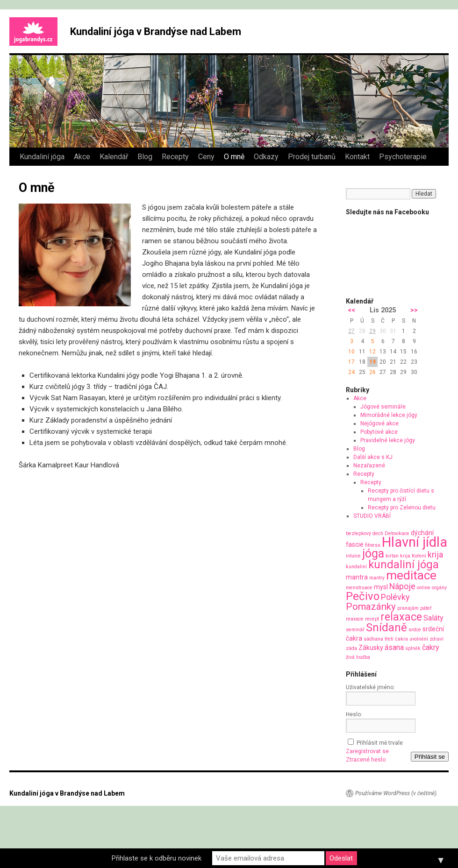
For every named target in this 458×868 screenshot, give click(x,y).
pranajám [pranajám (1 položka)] (408, 608)
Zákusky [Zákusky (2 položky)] (371, 648)
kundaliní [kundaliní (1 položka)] (356, 567)
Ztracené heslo (366, 760)
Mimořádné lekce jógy (389, 415)
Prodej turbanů (312, 157)
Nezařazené (369, 466)
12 (372, 352)
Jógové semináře (383, 407)
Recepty (175, 157)
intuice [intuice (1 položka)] (353, 556)
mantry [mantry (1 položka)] (377, 578)
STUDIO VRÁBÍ (372, 516)
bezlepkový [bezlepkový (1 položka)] (358, 533)
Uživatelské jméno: (370, 687)
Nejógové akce (379, 423)
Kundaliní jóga (42, 157)
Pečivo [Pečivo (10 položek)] (363, 596)
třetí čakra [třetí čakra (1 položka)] (396, 639)
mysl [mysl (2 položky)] (381, 587)
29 (372, 331)
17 (351, 362)
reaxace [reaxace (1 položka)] (355, 619)
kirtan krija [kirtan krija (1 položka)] (398, 556)
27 (351, 331)
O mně (234, 157)
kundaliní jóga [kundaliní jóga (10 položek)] (404, 565)
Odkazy (266, 157)
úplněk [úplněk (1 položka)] (413, 648)
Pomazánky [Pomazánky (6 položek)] (371, 607)
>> (414, 310)
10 (351, 352)
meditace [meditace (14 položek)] (411, 575)
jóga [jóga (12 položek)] (373, 554)
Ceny (206, 157)
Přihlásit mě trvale (380, 743)
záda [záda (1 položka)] (351, 648)
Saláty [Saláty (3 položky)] (433, 618)
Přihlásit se (430, 757)
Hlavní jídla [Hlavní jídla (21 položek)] (415, 542)
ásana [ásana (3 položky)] (394, 647)
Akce (82, 157)
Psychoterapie (403, 157)
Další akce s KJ (373, 457)
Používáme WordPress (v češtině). (397, 793)
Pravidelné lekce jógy (388, 440)
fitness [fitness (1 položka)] (373, 545)
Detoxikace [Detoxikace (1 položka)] (397, 533)
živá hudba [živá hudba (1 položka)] (358, 657)
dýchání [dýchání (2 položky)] (422, 533)
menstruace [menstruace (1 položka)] (359, 588)
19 (372, 362)
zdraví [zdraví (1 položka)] (437, 639)
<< (351, 310)
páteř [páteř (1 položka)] (426, 608)
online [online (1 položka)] (424, 588)
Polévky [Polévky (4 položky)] (395, 597)
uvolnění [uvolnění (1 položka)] (419, 639)
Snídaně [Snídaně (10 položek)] (386, 628)
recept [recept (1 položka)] (372, 619)
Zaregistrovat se (367, 751)
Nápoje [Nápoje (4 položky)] (402, 586)
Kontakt (357, 157)
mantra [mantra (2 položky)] (357, 577)
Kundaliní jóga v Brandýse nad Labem (156, 32)
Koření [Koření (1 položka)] (419, 556)
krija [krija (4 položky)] (435, 554)
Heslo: (354, 714)
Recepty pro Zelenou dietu (402, 508)
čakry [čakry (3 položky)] (431, 647)
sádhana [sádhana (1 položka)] (373, 639)
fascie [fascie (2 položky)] (355, 544)
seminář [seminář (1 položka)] (355, 630)
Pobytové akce (379, 432)
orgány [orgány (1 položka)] (439, 588)
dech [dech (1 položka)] (378, 533)
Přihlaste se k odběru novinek (157, 858)
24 (351, 372)
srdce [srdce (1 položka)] (415, 630)
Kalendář (114, 157)
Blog (145, 157)
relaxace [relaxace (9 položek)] (401, 617)
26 (372, 372)
